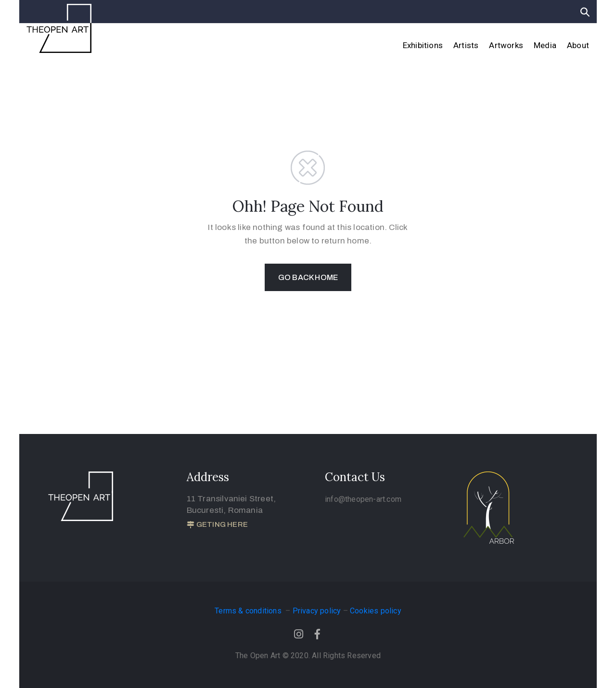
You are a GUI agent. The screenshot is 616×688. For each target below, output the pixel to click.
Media (545, 45)
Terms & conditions (249, 611)
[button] (217, 525)
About (578, 45)
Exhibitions (423, 45)
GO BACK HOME (308, 277)
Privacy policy (317, 611)
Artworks (506, 45)
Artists (466, 45)
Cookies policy (376, 611)
